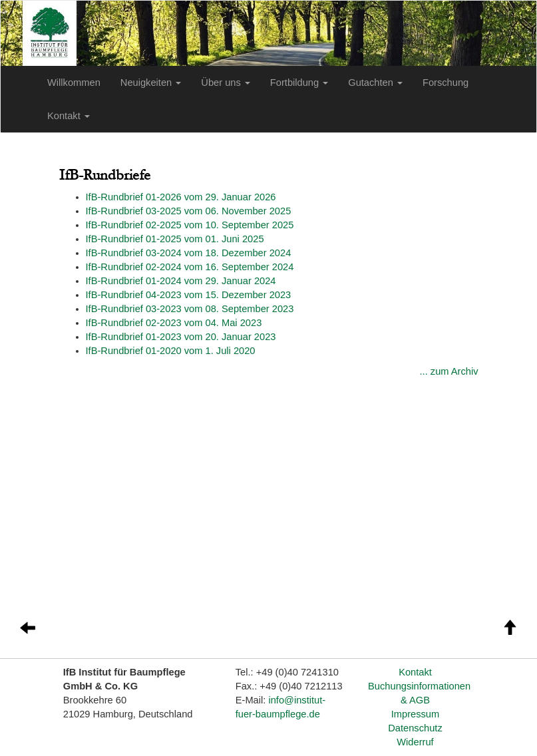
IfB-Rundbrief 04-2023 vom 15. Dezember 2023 (189, 295)
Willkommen (74, 83)
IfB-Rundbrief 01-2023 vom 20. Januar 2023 (181, 337)
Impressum (415, 714)
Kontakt (69, 116)
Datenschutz (415, 728)
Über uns (226, 83)
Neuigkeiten (151, 83)
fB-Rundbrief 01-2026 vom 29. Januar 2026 (182, 197)
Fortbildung (299, 83)
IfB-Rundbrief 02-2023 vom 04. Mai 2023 (174, 323)
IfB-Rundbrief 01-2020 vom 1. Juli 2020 (171, 351)
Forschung (446, 83)
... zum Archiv (449, 371)
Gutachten (375, 83)
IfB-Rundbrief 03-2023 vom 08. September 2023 (190, 309)
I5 (189, 211)
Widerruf (415, 742)
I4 (189, 253)
